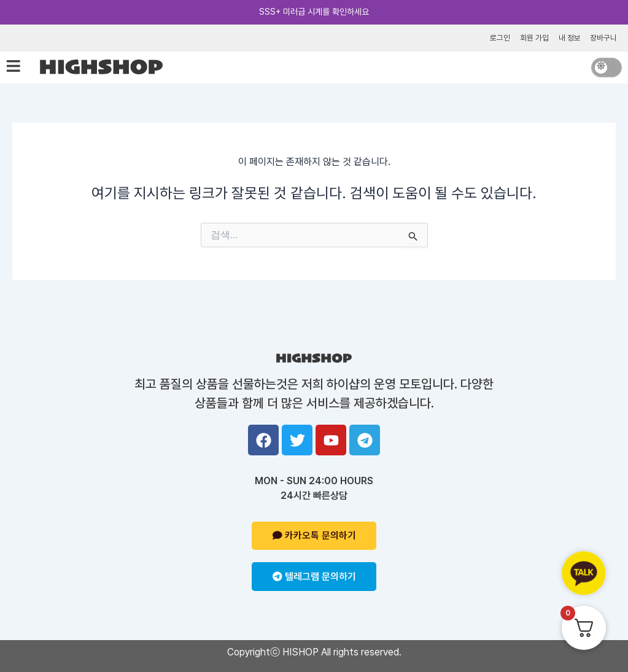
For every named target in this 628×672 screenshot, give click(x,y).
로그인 (499, 37)
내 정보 (569, 37)
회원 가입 (534, 37)
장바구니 (603, 37)
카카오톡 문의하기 (314, 535)
